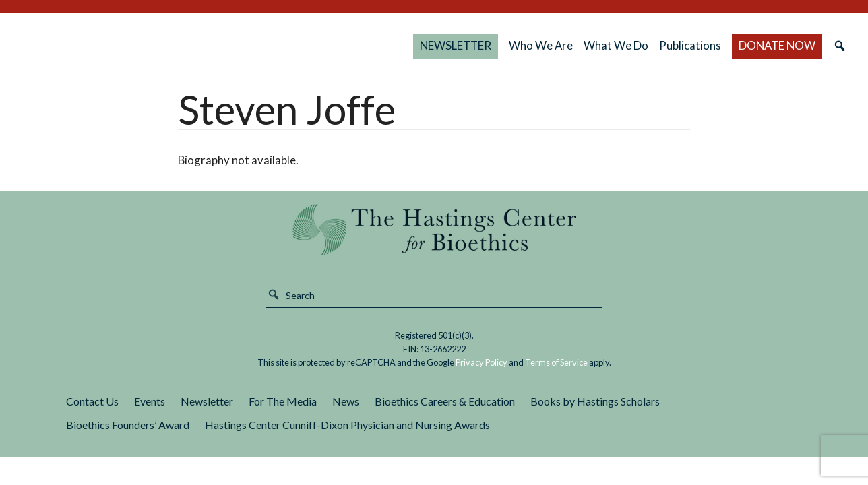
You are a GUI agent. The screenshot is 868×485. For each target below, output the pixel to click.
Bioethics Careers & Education (445, 401)
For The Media (283, 401)
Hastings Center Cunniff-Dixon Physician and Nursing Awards (347, 425)
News (346, 401)
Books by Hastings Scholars (595, 401)
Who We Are (541, 45)
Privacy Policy (482, 362)
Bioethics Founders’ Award (128, 425)
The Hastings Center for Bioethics (156, 46)
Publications (690, 45)
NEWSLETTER (456, 45)
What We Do (616, 45)
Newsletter (207, 401)
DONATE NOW (777, 45)
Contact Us (92, 401)
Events (150, 401)
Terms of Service (556, 362)
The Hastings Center (434, 229)
